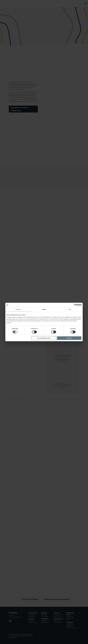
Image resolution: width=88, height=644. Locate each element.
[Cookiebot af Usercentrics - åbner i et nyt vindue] (74, 305)
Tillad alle (69, 338)
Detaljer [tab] (44, 309)
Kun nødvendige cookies (44, 338)
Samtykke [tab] (18, 309)
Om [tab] (70, 309)
